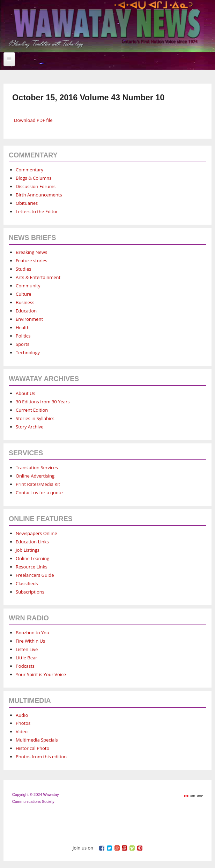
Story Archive (30, 427)
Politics (23, 336)
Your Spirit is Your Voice (41, 674)
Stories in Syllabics (35, 418)
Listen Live (27, 649)
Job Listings (28, 550)
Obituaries (27, 203)
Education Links (32, 542)
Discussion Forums (36, 186)
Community (28, 286)
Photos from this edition (41, 757)
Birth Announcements (39, 195)
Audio (22, 715)
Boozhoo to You (32, 633)
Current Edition (32, 410)
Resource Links (32, 567)
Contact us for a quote (39, 493)
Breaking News (31, 252)
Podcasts (25, 666)
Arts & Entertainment (38, 277)
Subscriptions (30, 592)
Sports (23, 344)
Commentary (29, 170)
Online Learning (32, 558)
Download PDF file (33, 120)
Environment (29, 319)
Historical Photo (32, 748)
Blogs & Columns (34, 178)
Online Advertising (35, 476)
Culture (24, 294)
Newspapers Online (36, 533)
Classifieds (27, 583)
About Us (25, 393)
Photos (23, 723)
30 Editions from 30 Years (43, 402)
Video (22, 731)
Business (25, 302)
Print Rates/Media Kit (38, 484)
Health (23, 327)
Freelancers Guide (35, 575)
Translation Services (37, 467)
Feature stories (32, 261)
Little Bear (27, 658)
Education (26, 311)
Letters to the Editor (37, 211)
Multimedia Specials (37, 740)
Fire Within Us (30, 641)
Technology (28, 352)
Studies (23, 269)
